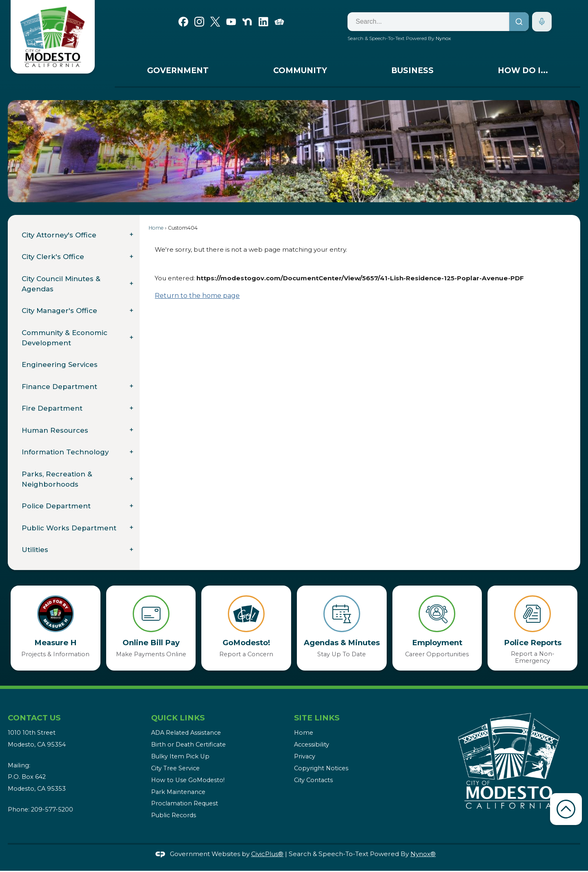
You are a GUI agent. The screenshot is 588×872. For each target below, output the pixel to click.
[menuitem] (178, 73)
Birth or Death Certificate (188, 745)
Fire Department (52, 408)
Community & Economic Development (65, 338)
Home (156, 228)
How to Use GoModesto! (188, 780)
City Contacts (313, 780)
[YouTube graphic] (231, 21)
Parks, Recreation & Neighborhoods (57, 479)
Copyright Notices (321, 768)
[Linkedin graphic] (263, 21)
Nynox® (423, 854)
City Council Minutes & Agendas (61, 284)
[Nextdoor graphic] (247, 21)
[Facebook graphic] (183, 21)
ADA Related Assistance (186, 733)
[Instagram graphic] (199, 21)
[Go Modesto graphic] (279, 21)
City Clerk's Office (53, 257)
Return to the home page (197, 296)
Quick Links (178, 718)
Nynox (443, 38)
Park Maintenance (178, 792)
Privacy (305, 756)
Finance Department (59, 387)
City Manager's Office (59, 311)
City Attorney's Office (59, 235)
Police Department (56, 506)
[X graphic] (215, 21)
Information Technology (65, 452)
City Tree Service (175, 768)
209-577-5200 (52, 809)
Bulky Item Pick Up (180, 756)
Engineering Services (60, 364)
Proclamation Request (185, 803)
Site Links (317, 718)
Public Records (174, 815)
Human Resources (55, 430)
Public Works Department (69, 528)
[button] (562, 151)
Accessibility (312, 745)
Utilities (35, 550)
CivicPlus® (267, 854)
